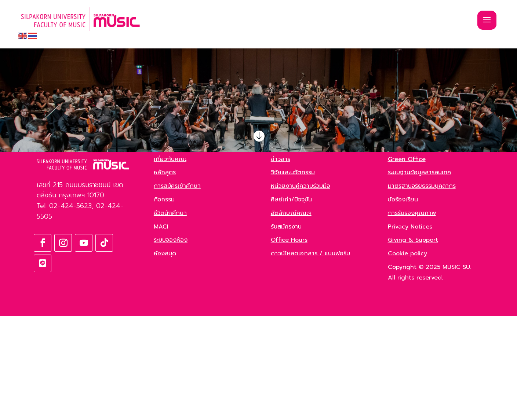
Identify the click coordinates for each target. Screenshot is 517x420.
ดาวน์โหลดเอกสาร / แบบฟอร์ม (310, 358)
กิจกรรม (164, 304)
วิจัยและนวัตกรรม (293, 277)
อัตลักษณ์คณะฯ (291, 318)
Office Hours (289, 344)
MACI (161, 331)
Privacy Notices (410, 331)
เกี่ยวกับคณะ (170, 263)
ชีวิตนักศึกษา (170, 318)
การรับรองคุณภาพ (412, 318)
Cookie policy (407, 358)
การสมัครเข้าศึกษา (177, 291)
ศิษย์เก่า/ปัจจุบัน (291, 304)
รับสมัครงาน (286, 331)
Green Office (407, 263)
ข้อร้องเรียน (403, 304)
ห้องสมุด (165, 358)
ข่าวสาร (281, 263)
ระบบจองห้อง (171, 344)
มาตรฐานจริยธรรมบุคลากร (422, 291)
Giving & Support (413, 344)
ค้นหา (122, 192)
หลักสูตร (165, 277)
